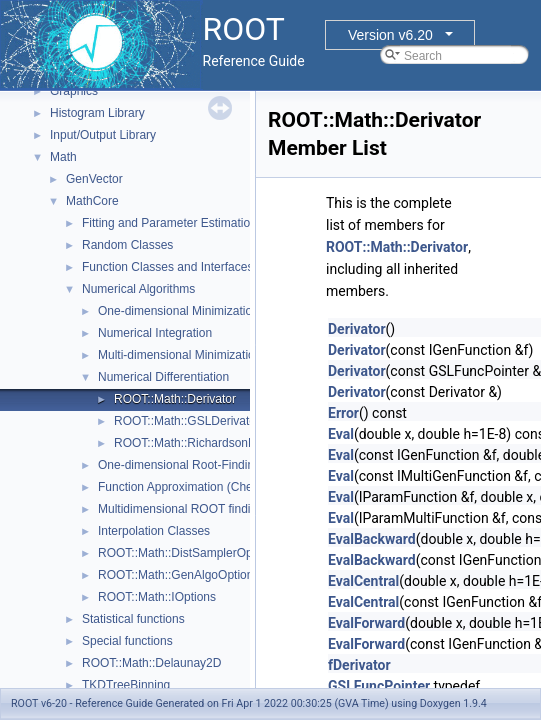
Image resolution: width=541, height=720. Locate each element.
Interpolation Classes (154, 531)
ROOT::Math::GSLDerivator (187, 421)
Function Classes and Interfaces (167, 267)
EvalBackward (372, 539)
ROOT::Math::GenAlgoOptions (178, 575)
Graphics (74, 91)
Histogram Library (97, 113)
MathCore (92, 201)
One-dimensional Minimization (178, 311)
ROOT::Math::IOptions (157, 597)
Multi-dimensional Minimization (179, 355)
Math (63, 157)
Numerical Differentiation (163, 377)
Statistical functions (133, 619)
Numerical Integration (155, 333)
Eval (341, 434)
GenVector (94, 179)
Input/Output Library (103, 135)
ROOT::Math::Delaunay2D (151, 663)
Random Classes (127, 245)
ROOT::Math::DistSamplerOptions (188, 553)
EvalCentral (363, 581)
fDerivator (359, 665)
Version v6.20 (390, 35)
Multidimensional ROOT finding (181, 509)
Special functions (127, 641)
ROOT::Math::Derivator (175, 399)
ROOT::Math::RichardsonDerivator (205, 443)
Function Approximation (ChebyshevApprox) (215, 487)
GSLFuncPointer (379, 686)
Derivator (357, 329)
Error (343, 413)
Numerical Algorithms (138, 289)
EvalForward (366, 623)
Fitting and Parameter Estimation (169, 223)
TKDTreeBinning (126, 685)
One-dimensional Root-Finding (179, 465)
